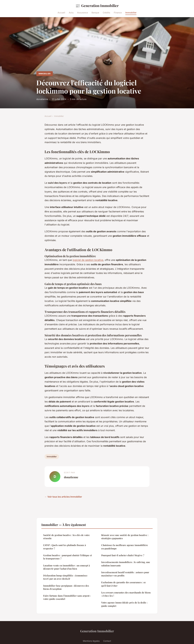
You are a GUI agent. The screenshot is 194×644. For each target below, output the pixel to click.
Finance (118, 13)
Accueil (61, 13)
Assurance (83, 13)
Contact (107, 641)
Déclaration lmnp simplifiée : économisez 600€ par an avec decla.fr (65, 577)
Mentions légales (91, 641)
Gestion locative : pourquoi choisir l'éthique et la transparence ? (68, 557)
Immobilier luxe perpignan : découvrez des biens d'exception (66, 587)
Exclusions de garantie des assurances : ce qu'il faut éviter (124, 584)
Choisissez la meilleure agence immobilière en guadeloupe (125, 547)
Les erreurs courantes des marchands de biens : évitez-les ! (126, 594)
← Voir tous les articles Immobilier (63, 497)
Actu (71, 13)
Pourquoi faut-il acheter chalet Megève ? (123, 555)
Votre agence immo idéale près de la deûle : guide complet (124, 604)
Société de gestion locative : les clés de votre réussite (66, 537)
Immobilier (131, 13)
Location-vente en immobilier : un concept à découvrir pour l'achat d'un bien (67, 567)
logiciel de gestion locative (88, 260)
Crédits (106, 13)
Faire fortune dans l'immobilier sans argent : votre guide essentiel (67, 597)
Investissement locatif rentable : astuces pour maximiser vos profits (125, 574)
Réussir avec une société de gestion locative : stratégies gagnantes (125, 537)
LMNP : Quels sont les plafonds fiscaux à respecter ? (65, 547)
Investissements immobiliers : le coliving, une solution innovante (126, 564)
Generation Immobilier (97, 6)
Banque (95, 13)
